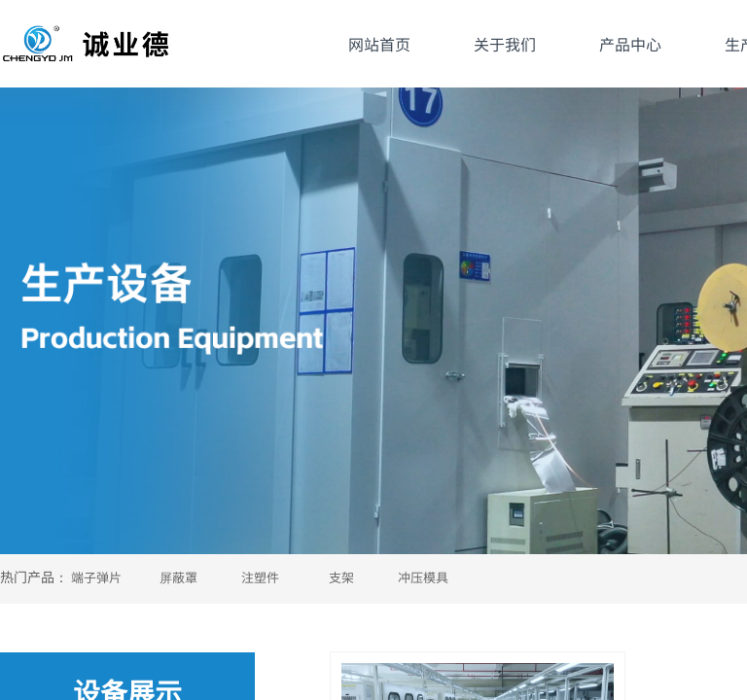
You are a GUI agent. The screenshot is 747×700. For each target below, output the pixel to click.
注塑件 (260, 577)
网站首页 (379, 44)
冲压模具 (423, 577)
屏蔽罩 (178, 577)
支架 (341, 577)
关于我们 (505, 44)
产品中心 (630, 44)
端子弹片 (96, 577)
